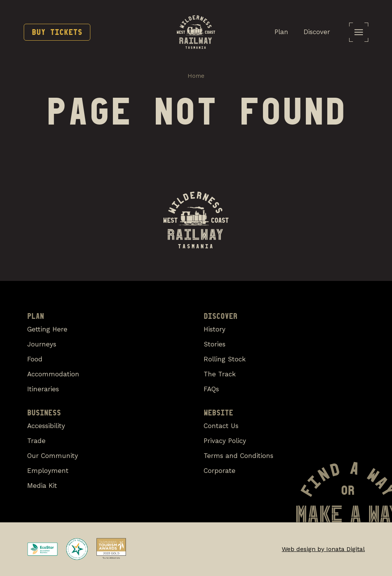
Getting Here (47, 329)
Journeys (42, 344)
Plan (281, 32)
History (215, 329)
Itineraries (43, 389)
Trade (36, 441)
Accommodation (53, 374)
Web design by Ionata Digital (323, 549)
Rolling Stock (225, 359)
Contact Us (221, 426)
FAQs (211, 389)
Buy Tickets (57, 32)
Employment (48, 471)
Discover (317, 32)
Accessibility (46, 426)
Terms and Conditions (238, 456)
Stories (215, 344)
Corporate (220, 471)
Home (196, 76)
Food (35, 359)
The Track (220, 374)
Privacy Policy (225, 441)
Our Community (53, 456)
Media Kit (42, 486)
